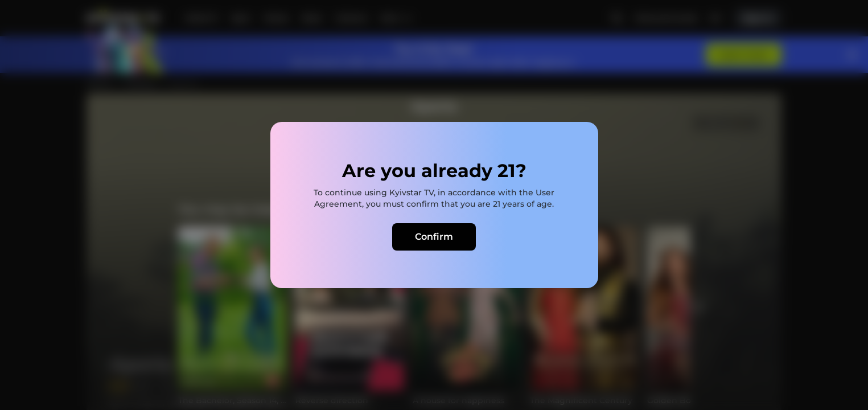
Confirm (434, 237)
